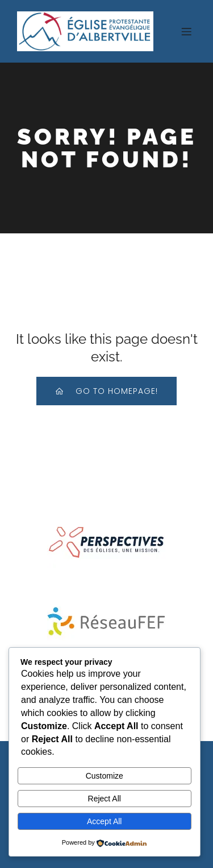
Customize (105, 776)
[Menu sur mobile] (186, 31)
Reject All (105, 799)
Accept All (104, 821)
